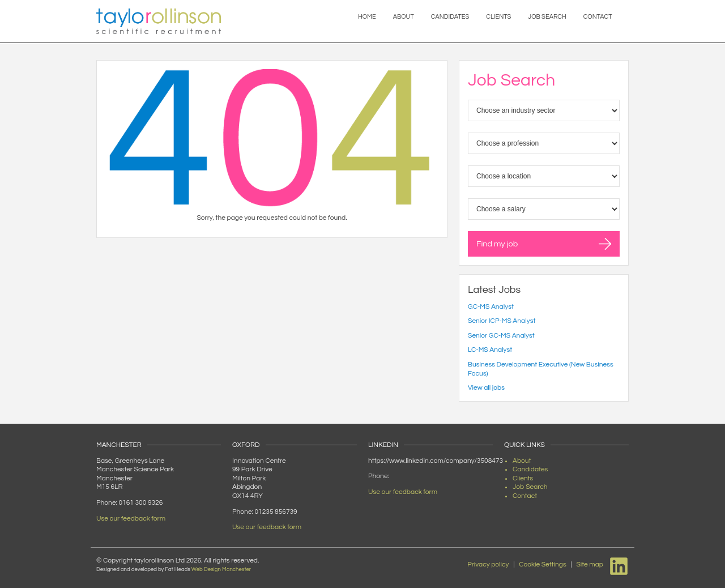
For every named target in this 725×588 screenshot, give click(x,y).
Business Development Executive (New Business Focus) (541, 369)
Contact (598, 17)
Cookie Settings (543, 564)
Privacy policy (488, 564)
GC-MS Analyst (491, 307)
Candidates (450, 17)
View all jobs (486, 388)
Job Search (547, 17)
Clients (498, 17)
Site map (590, 564)
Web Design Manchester (221, 569)
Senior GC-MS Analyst (501, 336)
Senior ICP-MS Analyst (502, 321)
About (404, 17)
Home (367, 17)
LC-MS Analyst (490, 350)
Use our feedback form (131, 519)
